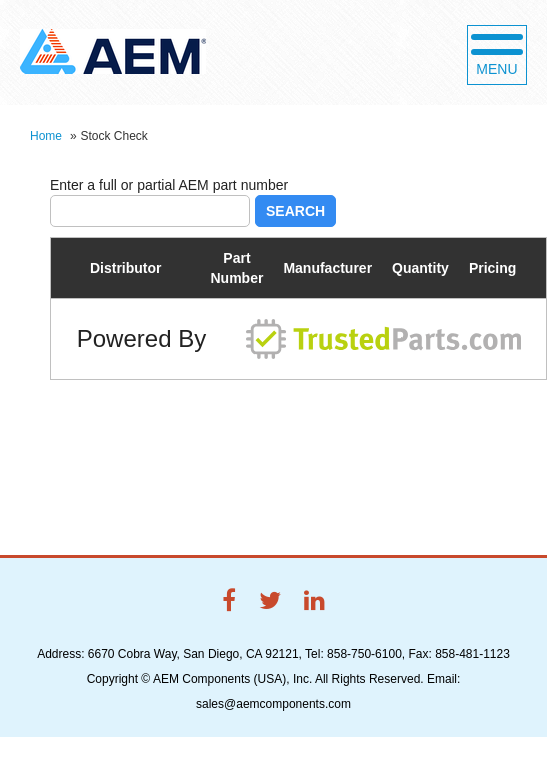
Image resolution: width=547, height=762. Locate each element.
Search (295, 211)
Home (46, 136)
